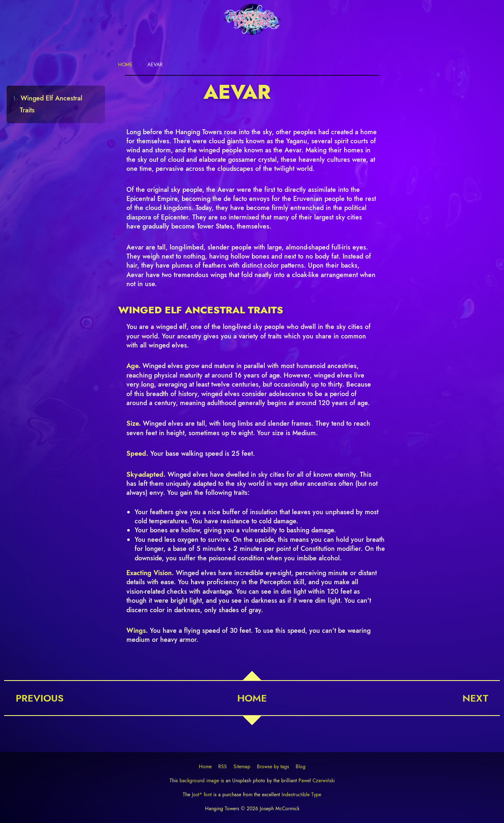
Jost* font (202, 795)
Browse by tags (273, 767)
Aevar (155, 65)
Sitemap (242, 767)
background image (199, 781)
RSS (223, 767)
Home (125, 65)
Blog (301, 767)
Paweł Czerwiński (316, 781)
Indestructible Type (301, 795)
